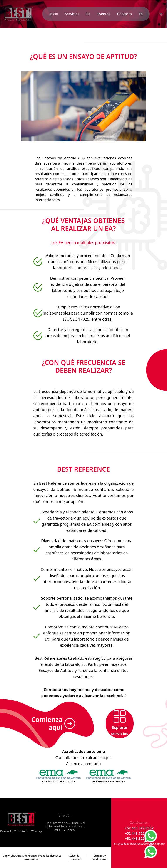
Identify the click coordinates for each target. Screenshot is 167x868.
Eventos (104, 14)
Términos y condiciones (99, 858)
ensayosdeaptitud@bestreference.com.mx (139, 844)
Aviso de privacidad (74, 858)
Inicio (54, 14)
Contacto (125, 14)
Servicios (72, 14)
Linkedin (23, 831)
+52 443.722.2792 (139, 833)
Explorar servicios (120, 723)
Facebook (6, 831)
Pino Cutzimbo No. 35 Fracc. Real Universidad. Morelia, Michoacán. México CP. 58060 (65, 826)
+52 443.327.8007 (139, 828)
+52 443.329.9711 (139, 839)
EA (88, 14)
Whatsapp (37, 831)
